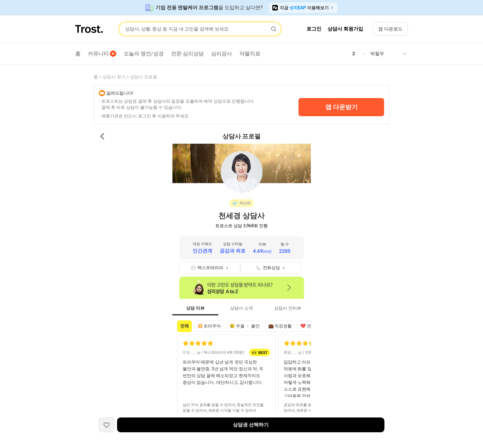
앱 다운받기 (341, 107)
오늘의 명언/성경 (144, 54)
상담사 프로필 (143, 77)
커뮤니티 (102, 54)
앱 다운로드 (390, 29)
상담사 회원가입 (345, 29)
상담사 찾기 (114, 77)
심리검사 (221, 54)
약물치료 (250, 54)
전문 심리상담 (187, 54)
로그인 (314, 29)
